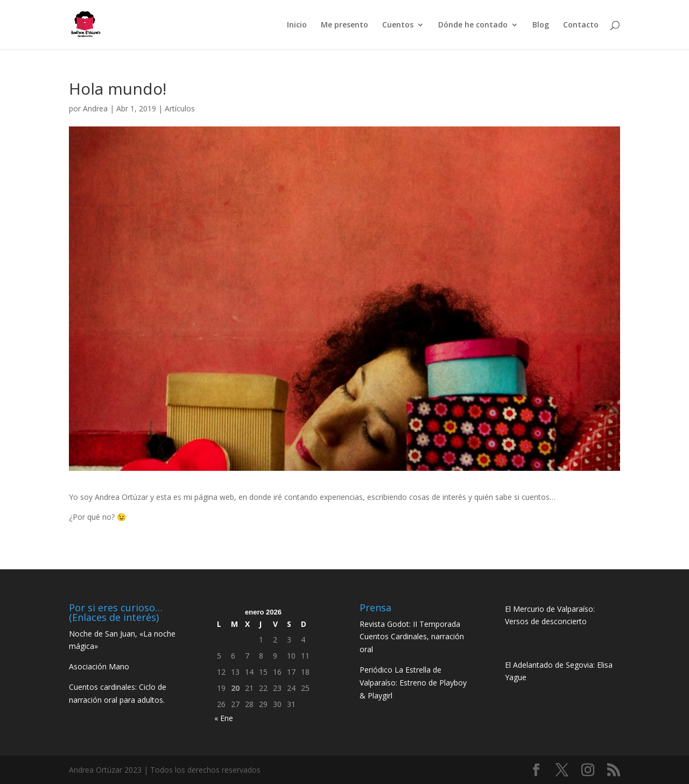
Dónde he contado (473, 25)
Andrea (95, 108)
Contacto (581, 25)
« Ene (224, 718)
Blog (541, 25)
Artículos (180, 108)
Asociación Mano (99, 666)
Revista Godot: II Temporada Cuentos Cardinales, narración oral (412, 637)
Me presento (344, 25)
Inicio (297, 25)
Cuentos (398, 25)
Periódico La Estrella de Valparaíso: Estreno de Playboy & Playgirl (413, 683)
